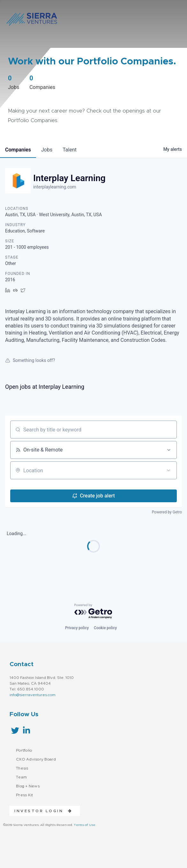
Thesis (22, 768)
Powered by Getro (167, 512)
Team (21, 777)
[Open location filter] (168, 470)
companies (18, 150)
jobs (47, 150)
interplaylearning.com (55, 187)
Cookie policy (105, 628)
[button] (41, 811)
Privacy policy (77, 628)
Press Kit (24, 795)
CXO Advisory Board (36, 759)
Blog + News (28, 786)
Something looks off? (30, 360)
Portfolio (24, 750)
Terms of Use (85, 825)
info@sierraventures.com (33, 695)
